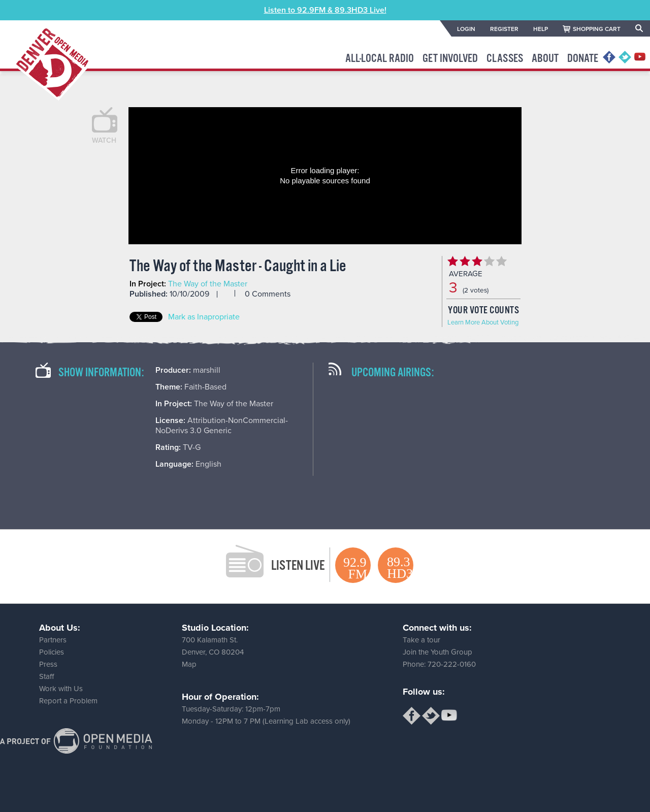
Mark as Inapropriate (204, 317)
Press (48, 664)
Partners (53, 640)
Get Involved (450, 59)
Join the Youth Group (437, 652)
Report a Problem (68, 701)
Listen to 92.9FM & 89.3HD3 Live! (325, 10)
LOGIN (466, 29)
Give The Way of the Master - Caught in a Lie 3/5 (477, 261)
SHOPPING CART (597, 29)
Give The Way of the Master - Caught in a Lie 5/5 (501, 261)
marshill (207, 370)
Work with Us (61, 689)
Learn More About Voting (483, 322)
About (545, 59)
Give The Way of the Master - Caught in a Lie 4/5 (489, 261)
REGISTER (504, 29)
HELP (541, 29)
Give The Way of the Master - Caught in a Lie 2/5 (465, 261)
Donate (583, 59)
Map (189, 664)
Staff (46, 676)
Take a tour (421, 640)
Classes (505, 59)
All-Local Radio (380, 59)
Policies (52, 652)
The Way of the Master (208, 284)
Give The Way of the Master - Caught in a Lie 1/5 (452, 261)
